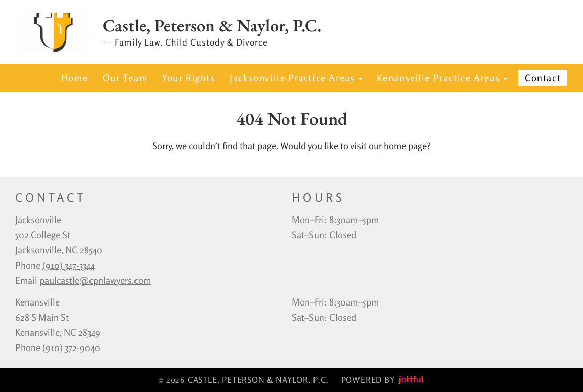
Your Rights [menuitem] (189, 78)
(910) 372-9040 (71, 347)
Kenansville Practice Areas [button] (442, 78)
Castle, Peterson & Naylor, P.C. (212, 26)
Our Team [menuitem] (125, 78)
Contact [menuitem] (543, 78)
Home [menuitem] (75, 78)
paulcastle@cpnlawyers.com (95, 280)
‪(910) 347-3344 (69, 265)
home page (405, 146)
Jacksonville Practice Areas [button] (296, 78)
